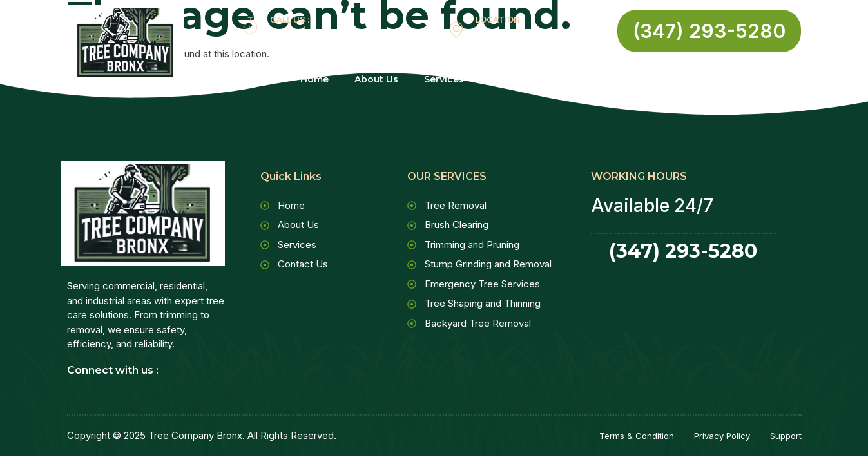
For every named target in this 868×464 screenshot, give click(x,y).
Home (314, 80)
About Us (376, 80)
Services (452, 80)
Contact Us (532, 80)
